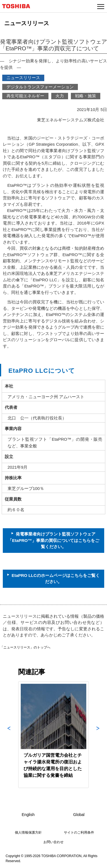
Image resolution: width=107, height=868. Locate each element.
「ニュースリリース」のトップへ (25, 647)
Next (98, 735)
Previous (9, 735)
